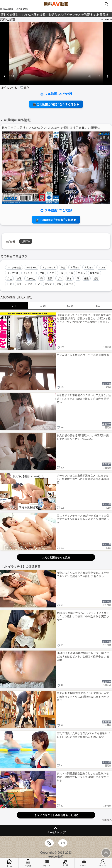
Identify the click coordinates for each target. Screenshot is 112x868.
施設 (86, 278)
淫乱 (96, 278)
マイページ (103, 863)
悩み (69, 278)
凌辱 (19, 278)
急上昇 (65, 863)
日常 (9, 284)
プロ (42, 273)
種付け (70, 284)
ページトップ (56, 832)
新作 (60, 278)
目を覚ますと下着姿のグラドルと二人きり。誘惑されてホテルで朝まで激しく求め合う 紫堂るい (84, 399)
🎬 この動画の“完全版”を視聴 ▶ (56, 220)
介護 (71, 273)
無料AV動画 (56, 857)
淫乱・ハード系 (25, 284)
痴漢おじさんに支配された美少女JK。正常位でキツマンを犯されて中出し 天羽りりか (83, 574)
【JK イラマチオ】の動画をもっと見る (56, 815)
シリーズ (84, 863)
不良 (61, 273)
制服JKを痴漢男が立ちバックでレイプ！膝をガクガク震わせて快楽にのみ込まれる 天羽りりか (83, 616)
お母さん (75, 267)
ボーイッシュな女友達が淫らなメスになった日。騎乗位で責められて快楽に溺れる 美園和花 (83, 479)
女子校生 (31, 278)
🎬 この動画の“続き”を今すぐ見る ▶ (56, 104)
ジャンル (47, 863)
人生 (52, 273)
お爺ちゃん (32, 267)
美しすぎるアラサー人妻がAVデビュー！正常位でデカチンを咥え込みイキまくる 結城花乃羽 (83, 519)
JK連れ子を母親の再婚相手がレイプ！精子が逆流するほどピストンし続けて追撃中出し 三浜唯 (83, 656)
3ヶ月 (70, 306)
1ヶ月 (42, 306)
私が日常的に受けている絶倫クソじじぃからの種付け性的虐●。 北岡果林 (51, 128)
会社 (9, 278)
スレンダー (29, 273)
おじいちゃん (49, 267)
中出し (82, 273)
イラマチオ (13, 273)
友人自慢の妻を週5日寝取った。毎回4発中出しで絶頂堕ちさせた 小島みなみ (83, 437)
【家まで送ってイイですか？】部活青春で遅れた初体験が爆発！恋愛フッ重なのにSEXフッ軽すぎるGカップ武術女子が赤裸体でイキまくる (84, 318)
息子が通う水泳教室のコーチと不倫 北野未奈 (83, 355)
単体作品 (94, 273)
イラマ (102, 267)
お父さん (89, 267)
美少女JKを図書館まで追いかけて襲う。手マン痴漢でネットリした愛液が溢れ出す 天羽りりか (83, 697)
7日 (14, 306)
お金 (63, 267)
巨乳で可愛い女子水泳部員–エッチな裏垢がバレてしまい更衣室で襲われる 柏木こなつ (83, 735)
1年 (98, 306)
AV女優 (28, 863)
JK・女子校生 (14, 267)
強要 (50, 278)
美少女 (48, 284)
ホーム (9, 863)
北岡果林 (26, 241)
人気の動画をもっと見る (56, 557)
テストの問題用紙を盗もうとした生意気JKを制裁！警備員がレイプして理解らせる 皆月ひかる (83, 777)
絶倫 (59, 284)
